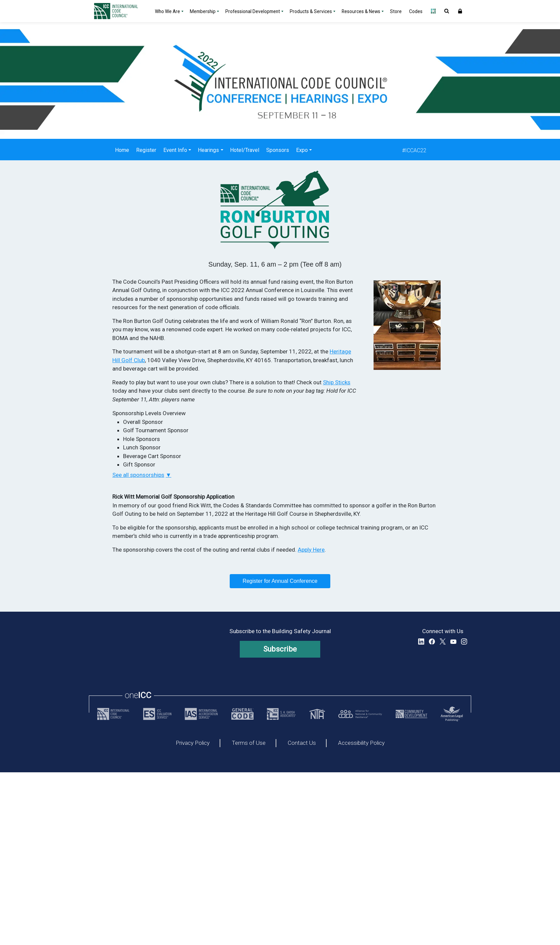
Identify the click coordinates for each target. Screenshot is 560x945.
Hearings (208, 150)
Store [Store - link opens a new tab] (396, 11)
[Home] (120, 11)
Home (122, 150)
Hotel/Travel (245, 150)
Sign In (460, 11)
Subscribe (280, 649)
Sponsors (278, 150)
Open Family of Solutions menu (433, 11)
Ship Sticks (337, 382)
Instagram (464, 642)
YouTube (453, 642)
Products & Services (311, 11)
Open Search (447, 11)
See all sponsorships (138, 475)
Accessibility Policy (361, 743)
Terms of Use (249, 743)
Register (146, 150)
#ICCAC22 (414, 150)
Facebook (432, 642)
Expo (302, 150)
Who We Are (167, 11)
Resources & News (361, 11)
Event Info (175, 150)
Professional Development (253, 11)
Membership (203, 11)
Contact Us (302, 743)
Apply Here (311, 550)
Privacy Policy (193, 743)
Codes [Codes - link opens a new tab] (416, 11)
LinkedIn (421, 642)
